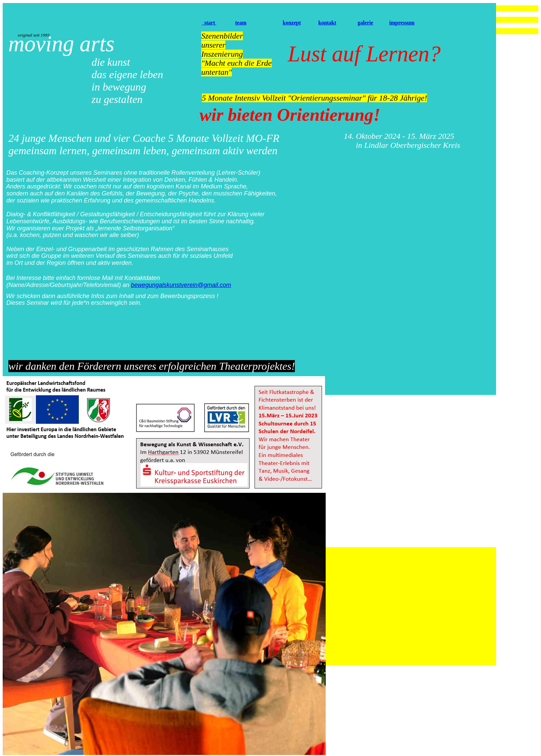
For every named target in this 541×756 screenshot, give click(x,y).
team (241, 23)
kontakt (327, 23)
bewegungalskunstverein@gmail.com (181, 285)
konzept (292, 23)
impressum (402, 23)
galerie (365, 23)
